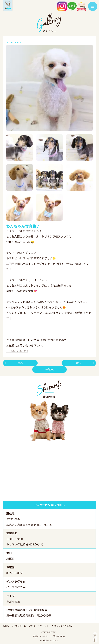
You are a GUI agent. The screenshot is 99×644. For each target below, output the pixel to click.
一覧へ (49, 369)
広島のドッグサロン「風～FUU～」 (19, 626)
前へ (20, 363)
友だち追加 (13, 602)
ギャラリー (45, 626)
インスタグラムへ (17, 587)
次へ (79, 363)
